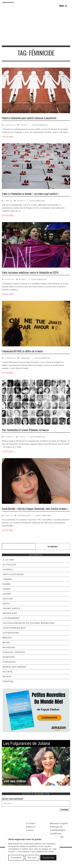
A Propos (31, 823)
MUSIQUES (9, 647)
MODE (6, 642)
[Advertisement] (36, 27)
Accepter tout (48, 858)
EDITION (8, 599)
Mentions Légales (59, 823)
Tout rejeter (32, 858)
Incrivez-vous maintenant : (36, 802)
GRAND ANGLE (25, 358)
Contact (30, 830)
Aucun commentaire (40, 125)
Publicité (31, 827)
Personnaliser (16, 858)
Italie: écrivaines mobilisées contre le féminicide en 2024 (30, 272)
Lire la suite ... (9, 136)
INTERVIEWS (10, 613)
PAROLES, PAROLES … (15, 652)
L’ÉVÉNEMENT (11, 618)
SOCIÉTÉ (22, 437)
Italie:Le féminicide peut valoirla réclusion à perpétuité (29, 118)
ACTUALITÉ (24, 125)
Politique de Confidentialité (58, 828)
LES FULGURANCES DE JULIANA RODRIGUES (28, 623)
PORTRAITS (9, 662)
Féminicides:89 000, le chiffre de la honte (22, 351)
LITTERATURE (11, 633)
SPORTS (7, 677)
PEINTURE (9, 657)
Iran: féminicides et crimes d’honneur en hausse (25, 430)
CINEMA (7, 579)
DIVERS (7, 594)
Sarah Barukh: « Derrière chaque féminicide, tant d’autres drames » (35, 509)
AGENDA (8, 569)
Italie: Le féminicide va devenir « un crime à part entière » (30, 194)
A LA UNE (8, 560)
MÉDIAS (7, 638)
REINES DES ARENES (14, 667)
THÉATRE (8, 681)
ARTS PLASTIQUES (13, 574)
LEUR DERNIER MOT (24, 515)
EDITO (6, 604)
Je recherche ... (53, 546)
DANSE (6, 584)
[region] (32, 849)
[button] (63, 6)
